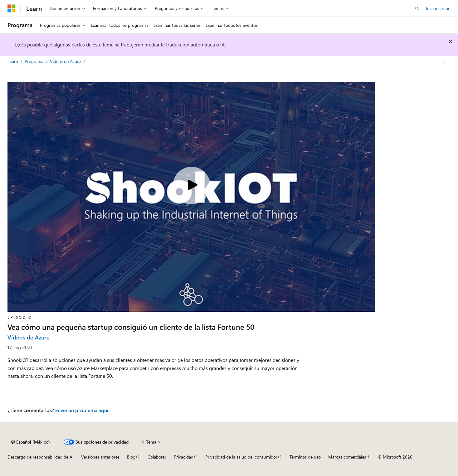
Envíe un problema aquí (82, 410)
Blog (131, 457)
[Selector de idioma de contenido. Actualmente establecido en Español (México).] (31, 442)
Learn (13, 61)
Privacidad (184, 457)
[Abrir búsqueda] (417, 8)
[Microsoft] (12, 8)
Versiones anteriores (100, 457)
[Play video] (192, 185)
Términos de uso (305, 457)
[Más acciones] (445, 61)
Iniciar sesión (438, 8)
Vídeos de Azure (66, 61)
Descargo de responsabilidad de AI (41, 457)
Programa (35, 61)
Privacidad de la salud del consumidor (241, 457)
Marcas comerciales (347, 457)
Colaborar (157, 457)
